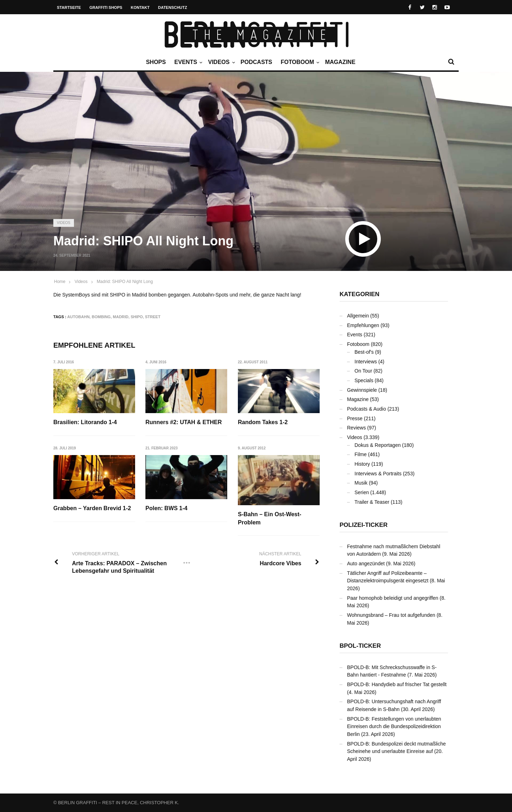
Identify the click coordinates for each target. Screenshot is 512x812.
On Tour (363, 371)
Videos (220, 62)
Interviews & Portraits (378, 474)
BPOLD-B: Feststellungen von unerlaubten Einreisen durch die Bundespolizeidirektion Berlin (394, 726)
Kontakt (140, 7)
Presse (355, 418)
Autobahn (78, 317)
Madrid (121, 317)
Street (153, 317)
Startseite (69, 7)
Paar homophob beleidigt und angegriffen (393, 598)
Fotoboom (299, 62)
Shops (156, 62)
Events (187, 62)
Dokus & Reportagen (378, 445)
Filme (361, 454)
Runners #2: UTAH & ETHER (184, 422)
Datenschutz (173, 7)
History (362, 464)
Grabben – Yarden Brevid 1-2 (92, 509)
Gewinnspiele (362, 390)
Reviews (356, 428)
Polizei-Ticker (364, 525)
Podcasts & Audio (367, 409)
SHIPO (137, 317)
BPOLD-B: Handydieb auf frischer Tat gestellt (397, 684)
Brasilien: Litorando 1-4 (85, 422)
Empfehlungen (363, 325)
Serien (362, 492)
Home (60, 282)
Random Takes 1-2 (263, 422)
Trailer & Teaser (372, 502)
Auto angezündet (366, 563)
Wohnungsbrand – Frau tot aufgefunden (391, 615)
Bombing (101, 317)
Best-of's (364, 352)
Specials (364, 380)
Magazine (340, 62)
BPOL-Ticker (360, 646)
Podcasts (257, 62)
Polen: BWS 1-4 (167, 509)
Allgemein (358, 316)
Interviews (366, 362)
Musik (361, 483)
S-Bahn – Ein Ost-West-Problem (270, 519)
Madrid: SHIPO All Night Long (125, 282)
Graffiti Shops (106, 7)
